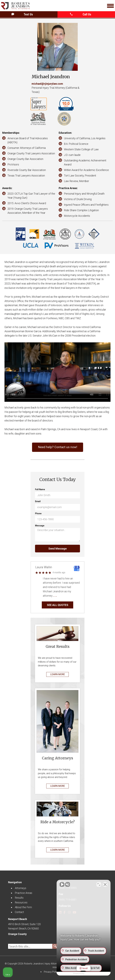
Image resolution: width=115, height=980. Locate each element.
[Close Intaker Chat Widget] (105, 884)
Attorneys (21, 888)
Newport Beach (18, 919)
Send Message (57, 549)
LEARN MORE (58, 674)
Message (40, 526)
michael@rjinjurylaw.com (47, 84)
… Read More (65, 596)
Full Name (40, 489)
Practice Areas (24, 893)
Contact (19, 912)
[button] (87, 15)
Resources (21, 902)
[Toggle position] (99, 884)
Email (38, 501)
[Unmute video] (62, 884)
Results (19, 898)
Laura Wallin (44, 567)
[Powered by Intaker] (90, 974)
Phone (38, 513)
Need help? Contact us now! (58, 447)
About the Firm (23, 907)
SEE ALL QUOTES (58, 605)
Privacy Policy (51, 972)
